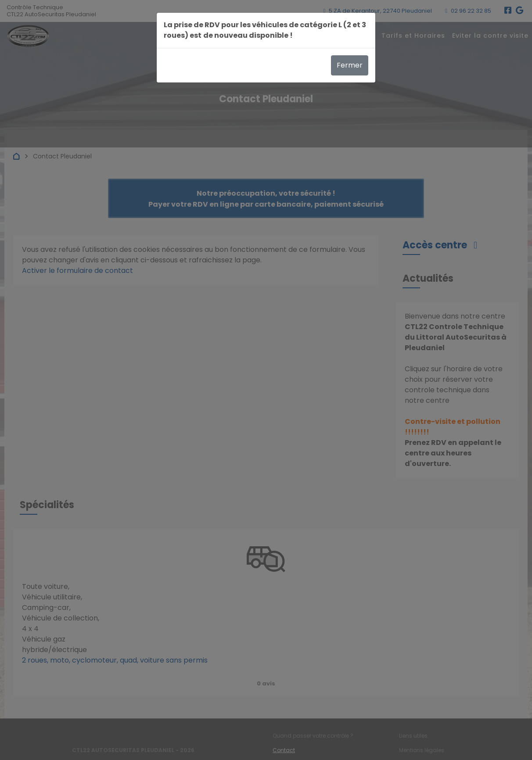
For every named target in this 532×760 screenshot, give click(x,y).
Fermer (350, 65)
